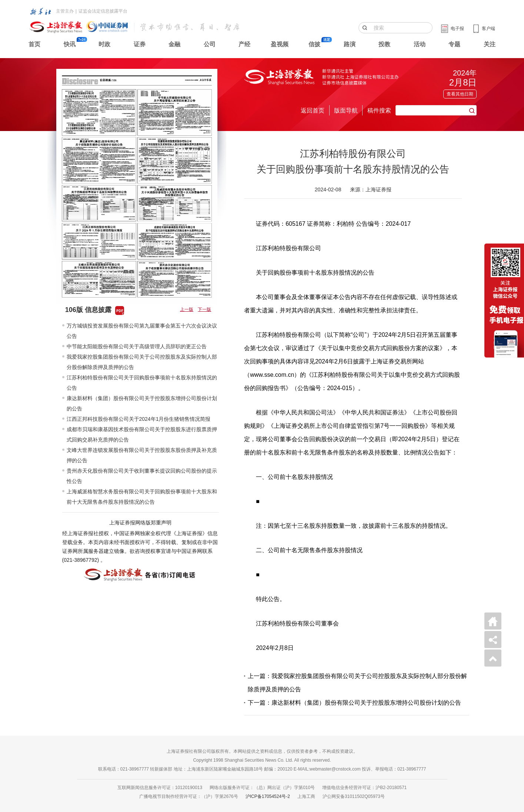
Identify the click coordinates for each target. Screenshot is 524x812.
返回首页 (313, 110)
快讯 (70, 44)
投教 (384, 44)
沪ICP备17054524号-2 (268, 796)
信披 (314, 44)
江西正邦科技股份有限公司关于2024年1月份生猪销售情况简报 (139, 419)
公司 (210, 44)
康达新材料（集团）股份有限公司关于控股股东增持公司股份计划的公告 (142, 403)
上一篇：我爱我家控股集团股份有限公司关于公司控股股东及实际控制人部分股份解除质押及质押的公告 (357, 683)
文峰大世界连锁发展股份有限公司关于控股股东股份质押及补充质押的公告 (142, 455)
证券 (140, 44)
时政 (104, 44)
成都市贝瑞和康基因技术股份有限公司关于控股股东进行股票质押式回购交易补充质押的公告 (142, 434)
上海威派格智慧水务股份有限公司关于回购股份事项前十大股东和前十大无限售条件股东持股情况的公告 (142, 497)
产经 (244, 44)
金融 (174, 44)
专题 (454, 44)
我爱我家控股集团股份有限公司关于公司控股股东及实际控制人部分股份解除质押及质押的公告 (142, 362)
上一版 (187, 309)
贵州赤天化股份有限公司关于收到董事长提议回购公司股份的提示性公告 (142, 476)
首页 (34, 44)
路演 (350, 44)
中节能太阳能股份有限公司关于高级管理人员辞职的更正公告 (137, 346)
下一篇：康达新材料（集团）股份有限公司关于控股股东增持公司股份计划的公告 (354, 703)
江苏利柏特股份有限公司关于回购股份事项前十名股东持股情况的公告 (142, 383)
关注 (490, 44)
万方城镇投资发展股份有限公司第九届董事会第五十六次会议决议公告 (142, 331)
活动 (420, 44)
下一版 (204, 309)
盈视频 (280, 44)
